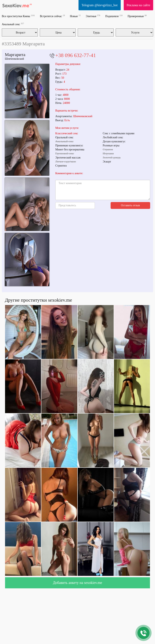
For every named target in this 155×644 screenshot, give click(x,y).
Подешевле (114, 16)
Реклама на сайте (138, 5)
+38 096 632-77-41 (76, 55)
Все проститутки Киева (18, 16)
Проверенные (137, 16)
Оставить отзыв (130, 205)
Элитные (93, 16)
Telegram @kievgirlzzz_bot (99, 5)
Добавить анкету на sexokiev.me (77, 583)
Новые (75, 16)
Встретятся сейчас (52, 16)
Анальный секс (13, 24)
